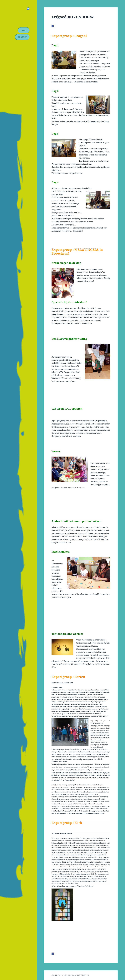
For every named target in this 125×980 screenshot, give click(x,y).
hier (69, 323)
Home (24, 30)
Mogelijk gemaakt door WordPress (76, 975)
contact (22, 37)
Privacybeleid (57, 975)
